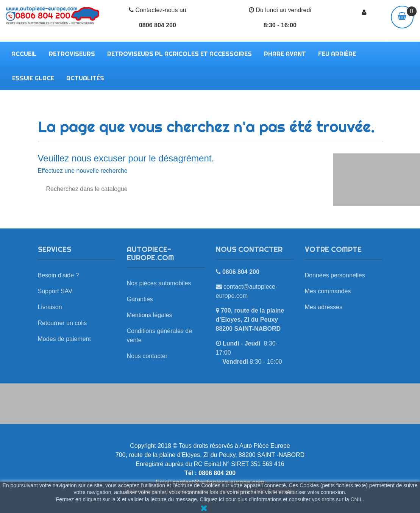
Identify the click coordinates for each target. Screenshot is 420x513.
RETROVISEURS (72, 54)
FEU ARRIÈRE (337, 54)
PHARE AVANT (285, 54)
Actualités (85, 78)
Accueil (24, 54)
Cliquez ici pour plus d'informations (241, 499)
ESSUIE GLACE (33, 78)
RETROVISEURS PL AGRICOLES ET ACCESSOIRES (180, 54)
